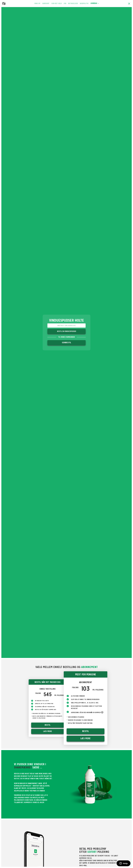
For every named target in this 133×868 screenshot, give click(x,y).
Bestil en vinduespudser (66, 331)
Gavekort (46, 3)
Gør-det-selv (57, 3)
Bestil (48, 725)
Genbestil (67, 343)
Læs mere (48, 731)
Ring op (38, 3)
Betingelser (73, 3)
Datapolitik (84, 3)
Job (65, 3)
